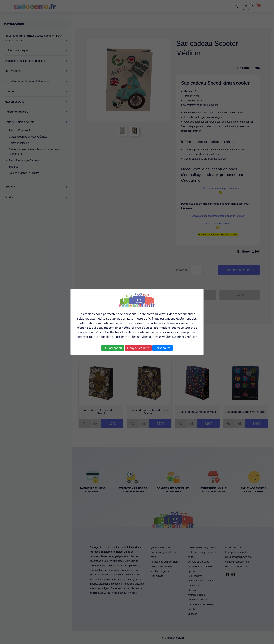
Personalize (162, 348)
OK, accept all (113, 348)
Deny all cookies (138, 348)
